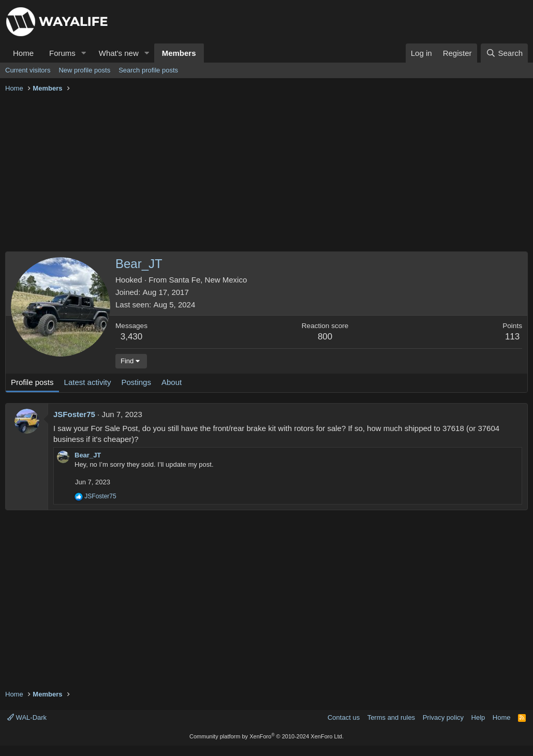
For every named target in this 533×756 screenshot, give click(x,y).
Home (23, 53)
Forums (62, 53)
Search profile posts (148, 70)
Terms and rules (391, 717)
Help (478, 717)
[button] (84, 53)
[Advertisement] (266, 174)
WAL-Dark (27, 717)
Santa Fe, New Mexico (208, 280)
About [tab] (172, 382)
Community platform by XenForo (266, 736)
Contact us (344, 717)
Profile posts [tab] (32, 382)
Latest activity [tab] (88, 382)
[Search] (504, 53)
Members (179, 53)
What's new (119, 53)
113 (512, 337)
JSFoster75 (74, 414)
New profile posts (84, 70)
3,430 (132, 337)
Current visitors (28, 70)
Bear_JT (88, 455)
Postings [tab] (136, 382)
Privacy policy (443, 717)
